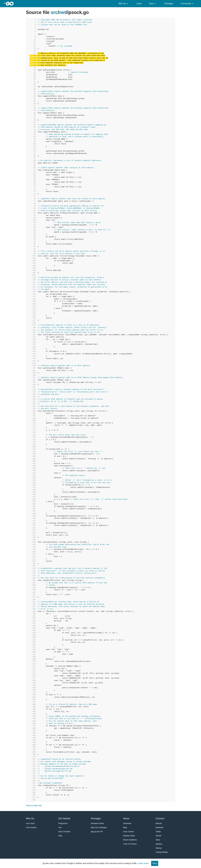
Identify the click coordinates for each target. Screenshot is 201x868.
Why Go (124, 4)
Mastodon (160, 827)
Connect (160, 818)
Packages (169, 4)
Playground (63, 823)
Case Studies (31, 827)
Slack (158, 840)
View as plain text (34, 805)
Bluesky (159, 823)
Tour (60, 827)
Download (127, 823)
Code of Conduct (130, 844)
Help (60, 836)
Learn (139, 4)
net (62, 12)
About (126, 818)
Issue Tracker (129, 832)
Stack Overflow (64, 832)
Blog (125, 827)
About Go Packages (99, 827)
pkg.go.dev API (97, 832)
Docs (153, 4)
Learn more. (144, 863)
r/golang (159, 844)
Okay (155, 863)
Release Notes (129, 836)
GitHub (158, 836)
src (54, 12)
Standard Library (97, 823)
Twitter (158, 832)
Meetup (159, 848)
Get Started (64, 818)
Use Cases (30, 823)
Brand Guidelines (130, 840)
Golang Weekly (162, 852)
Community (187, 4)
